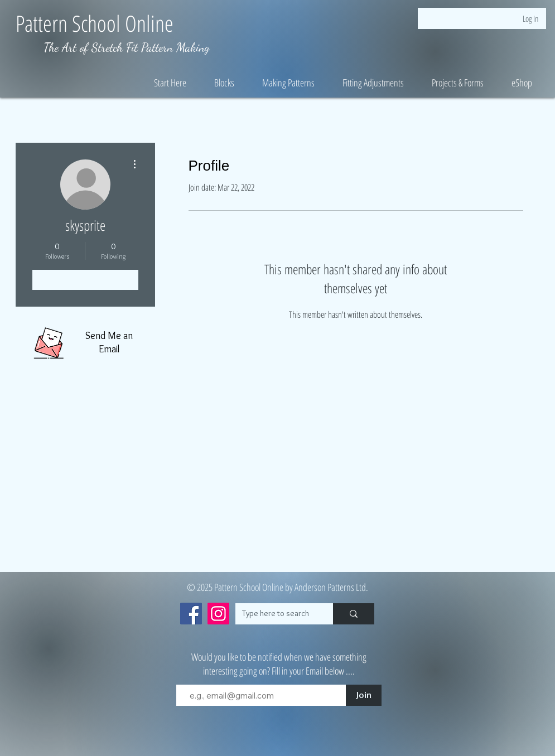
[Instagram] (218, 614)
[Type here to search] (276, 614)
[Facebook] (191, 614)
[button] (170, 83)
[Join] (364, 695)
